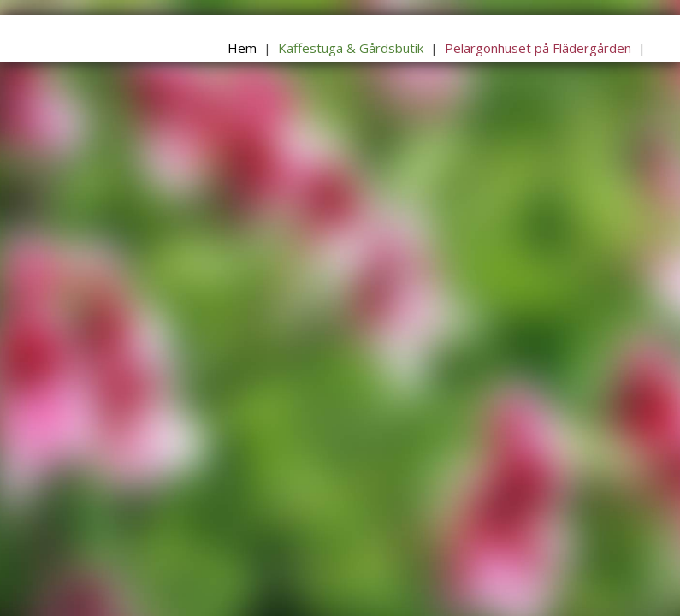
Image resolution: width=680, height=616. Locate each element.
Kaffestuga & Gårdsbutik (351, 48)
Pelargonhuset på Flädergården (538, 48)
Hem (242, 48)
